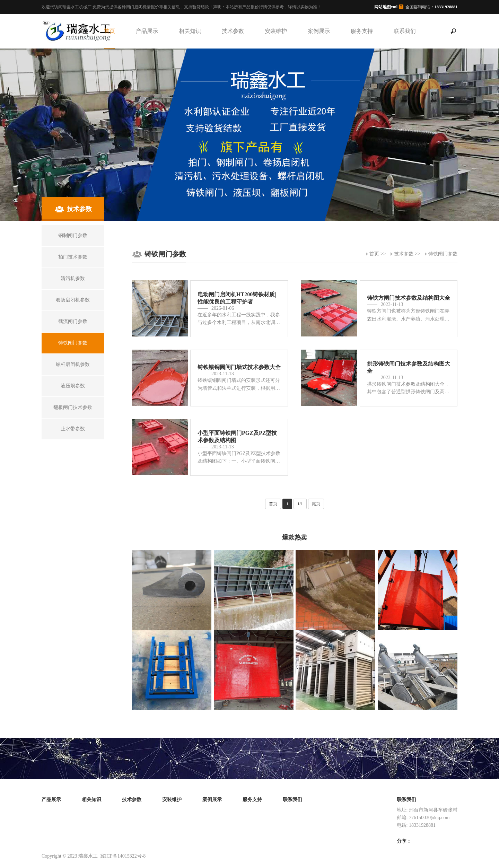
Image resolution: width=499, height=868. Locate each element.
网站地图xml (386, 7)
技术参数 (233, 31)
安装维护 (276, 31)
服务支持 (362, 31)
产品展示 (147, 31)
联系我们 (405, 31)
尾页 (316, 504)
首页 (110, 31)
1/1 (300, 504)
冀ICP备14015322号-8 (123, 856)
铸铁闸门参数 (443, 254)
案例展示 (319, 31)
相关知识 (190, 31)
